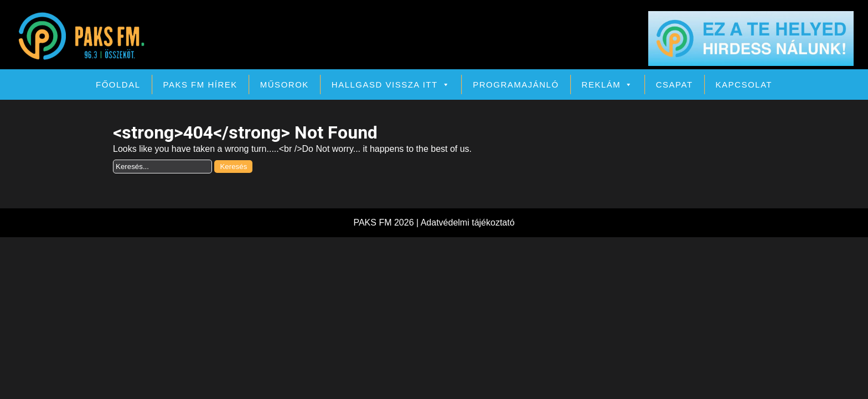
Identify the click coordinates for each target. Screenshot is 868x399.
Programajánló (516, 85)
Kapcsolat (744, 85)
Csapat (675, 85)
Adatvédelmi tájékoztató (468, 222)
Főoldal (118, 85)
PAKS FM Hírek (200, 85)
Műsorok (285, 85)
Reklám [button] (608, 85)
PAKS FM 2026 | (387, 222)
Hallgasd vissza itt (391, 85)
